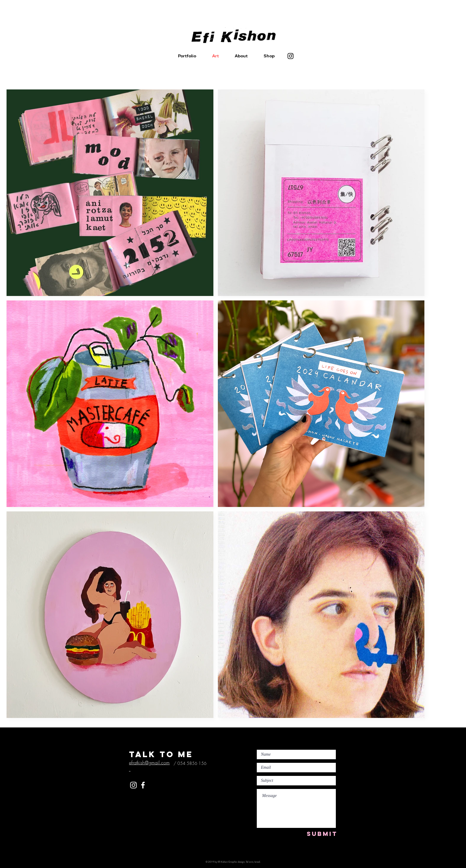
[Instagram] (291, 56)
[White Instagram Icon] (133, 785)
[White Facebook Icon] (143, 785)
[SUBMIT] (322, 834)
